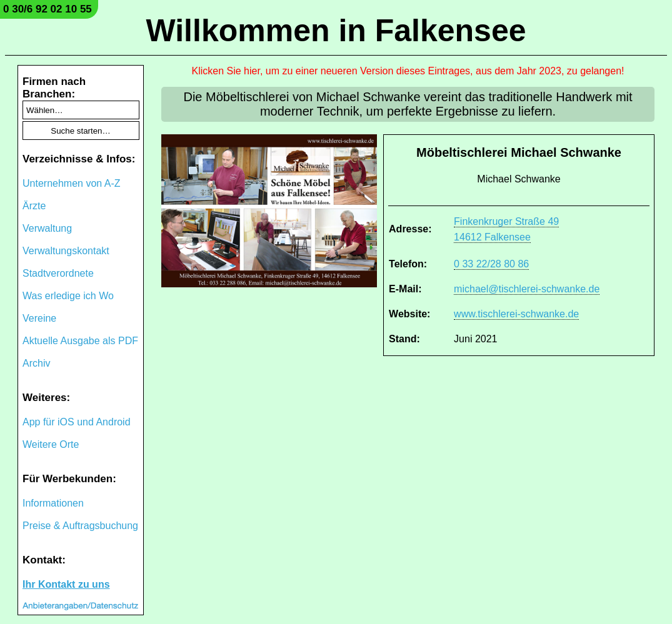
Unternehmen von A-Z (72, 183)
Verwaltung (47, 228)
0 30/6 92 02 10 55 (48, 9)
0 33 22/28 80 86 (491, 264)
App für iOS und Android (77, 422)
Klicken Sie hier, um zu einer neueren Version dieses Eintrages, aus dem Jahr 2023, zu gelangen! (408, 71)
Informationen (53, 503)
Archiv (36, 363)
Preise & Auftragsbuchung (80, 526)
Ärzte (34, 206)
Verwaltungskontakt (66, 251)
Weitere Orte (51, 444)
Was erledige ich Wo (68, 296)
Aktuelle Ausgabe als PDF (80, 341)
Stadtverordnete (58, 273)
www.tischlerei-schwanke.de (516, 314)
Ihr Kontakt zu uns (66, 584)
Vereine (39, 318)
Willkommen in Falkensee (336, 31)
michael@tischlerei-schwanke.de (527, 289)
